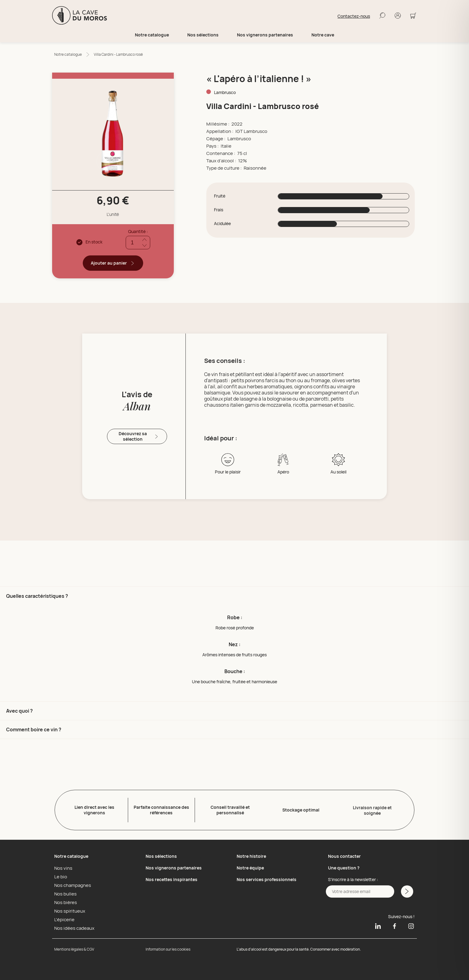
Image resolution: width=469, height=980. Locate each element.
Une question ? (344, 867)
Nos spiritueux (68, 910)
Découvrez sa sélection (139, 436)
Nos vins (62, 867)
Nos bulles (64, 892)
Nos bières (65, 901)
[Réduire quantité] (145, 245)
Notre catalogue (68, 54)
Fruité (220, 196)
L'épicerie (63, 918)
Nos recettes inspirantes (172, 878)
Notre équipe (250, 867)
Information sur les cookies (168, 948)
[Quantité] (138, 243)
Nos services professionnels (267, 878)
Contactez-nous (354, 16)
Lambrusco (225, 92)
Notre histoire (251, 855)
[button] (235, 644)
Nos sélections (161, 855)
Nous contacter (344, 855)
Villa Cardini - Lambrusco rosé (118, 54)
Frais (219, 210)
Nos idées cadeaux (73, 927)
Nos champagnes (71, 884)
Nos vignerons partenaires (265, 35)
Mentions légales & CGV (74, 948)
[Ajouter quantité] (145, 240)
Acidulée (222, 224)
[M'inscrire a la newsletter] (406, 890)
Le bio (60, 875)
